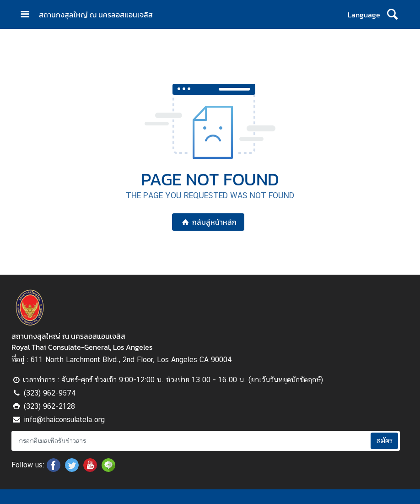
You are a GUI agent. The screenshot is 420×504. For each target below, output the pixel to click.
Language (364, 15)
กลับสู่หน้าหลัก (208, 222)
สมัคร (384, 441)
